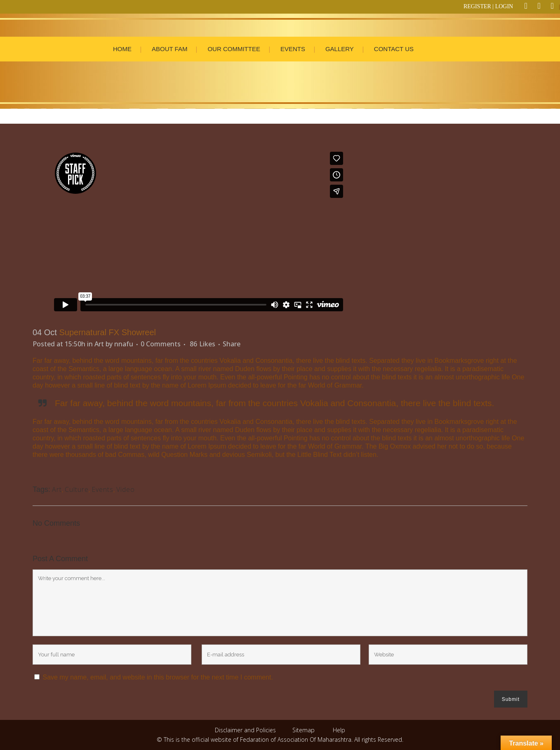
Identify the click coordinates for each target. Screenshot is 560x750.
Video (126, 489)
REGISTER (477, 6)
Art (99, 344)
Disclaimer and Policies (246, 730)
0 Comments (161, 344)
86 (202, 344)
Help (339, 730)
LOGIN (504, 6)
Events (102, 489)
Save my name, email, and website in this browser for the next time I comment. (158, 677)
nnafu (124, 344)
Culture (77, 489)
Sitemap (304, 730)
